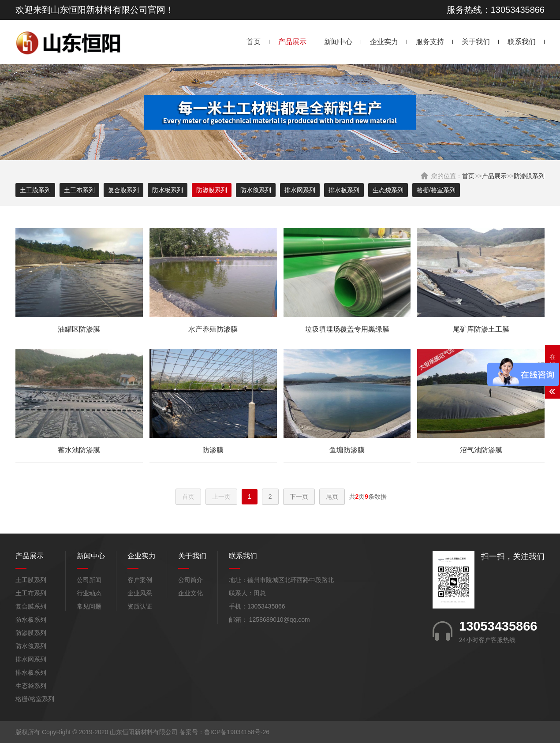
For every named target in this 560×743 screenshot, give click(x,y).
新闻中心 (338, 42)
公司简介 (190, 580)
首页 (254, 42)
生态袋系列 (388, 190)
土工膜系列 (35, 190)
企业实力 (384, 42)
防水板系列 (168, 190)
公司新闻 (89, 580)
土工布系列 (79, 190)
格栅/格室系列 (436, 190)
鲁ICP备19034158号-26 (237, 732)
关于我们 (476, 42)
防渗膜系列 (529, 176)
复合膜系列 (123, 190)
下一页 (299, 497)
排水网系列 (300, 190)
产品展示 (292, 42)
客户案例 (140, 580)
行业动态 (89, 593)
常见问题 (89, 606)
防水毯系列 (256, 190)
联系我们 (522, 42)
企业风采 (140, 593)
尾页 (332, 497)
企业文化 (190, 593)
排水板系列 (344, 190)
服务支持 (430, 42)
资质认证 (140, 606)
